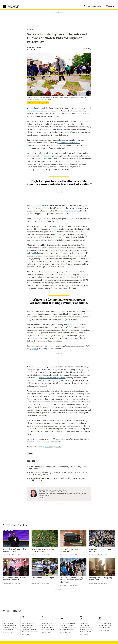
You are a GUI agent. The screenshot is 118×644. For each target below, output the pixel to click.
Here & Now (26, 634)
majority (57, 229)
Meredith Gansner (35, 48)
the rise (69, 325)
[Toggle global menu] (4, 7)
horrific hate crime (36, 111)
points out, (48, 156)
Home (28, 26)
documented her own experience (52, 378)
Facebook (48, 447)
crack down (45, 206)
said (45, 386)
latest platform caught (73, 211)
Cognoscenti (35, 26)
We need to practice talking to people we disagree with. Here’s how (72, 580)
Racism (30, 453)
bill (44, 170)
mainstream (32, 164)
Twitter (58, 447)
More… (42, 497)
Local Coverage (8, 632)
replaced (35, 349)
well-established (34, 253)
